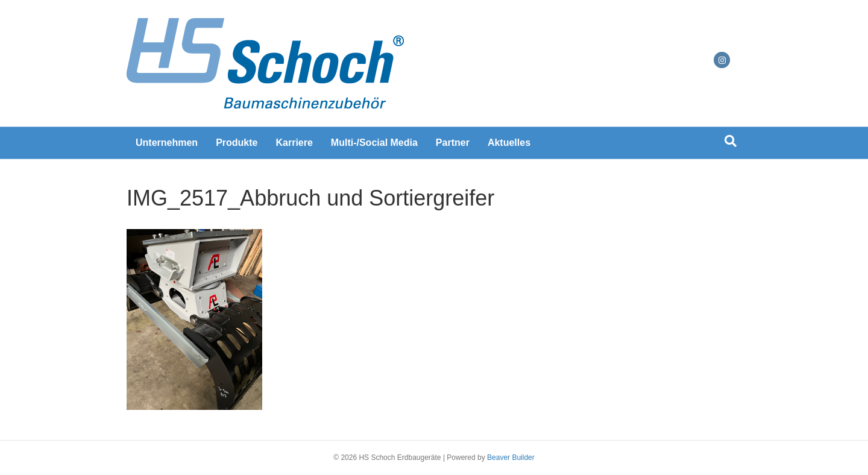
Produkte (237, 143)
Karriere (294, 143)
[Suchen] (731, 141)
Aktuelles (509, 143)
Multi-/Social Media (374, 143)
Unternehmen (167, 143)
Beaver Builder (511, 458)
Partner (453, 143)
